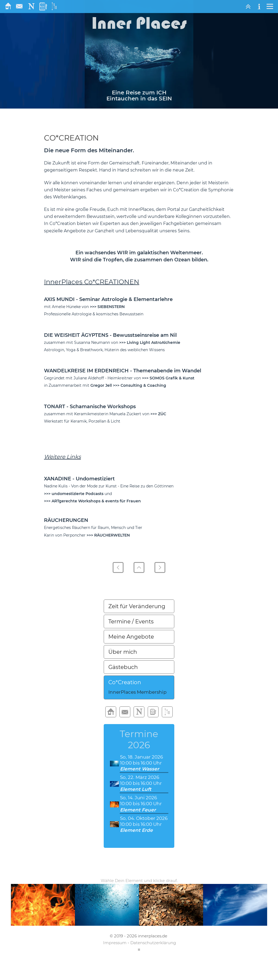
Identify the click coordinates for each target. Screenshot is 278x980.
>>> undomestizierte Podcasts (74, 494)
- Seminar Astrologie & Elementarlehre (124, 299)
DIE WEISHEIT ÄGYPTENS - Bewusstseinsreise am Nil (110, 335)
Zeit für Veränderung (137, 606)
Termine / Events (131, 621)
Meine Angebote (131, 637)
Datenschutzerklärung (153, 943)
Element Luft (136, 789)
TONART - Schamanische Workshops (90, 407)
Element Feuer (138, 810)
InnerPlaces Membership (138, 692)
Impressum (115, 943)
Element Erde (136, 830)
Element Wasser (140, 769)
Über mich (123, 652)
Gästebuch (123, 667)
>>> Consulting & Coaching (140, 385)
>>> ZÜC (158, 414)
